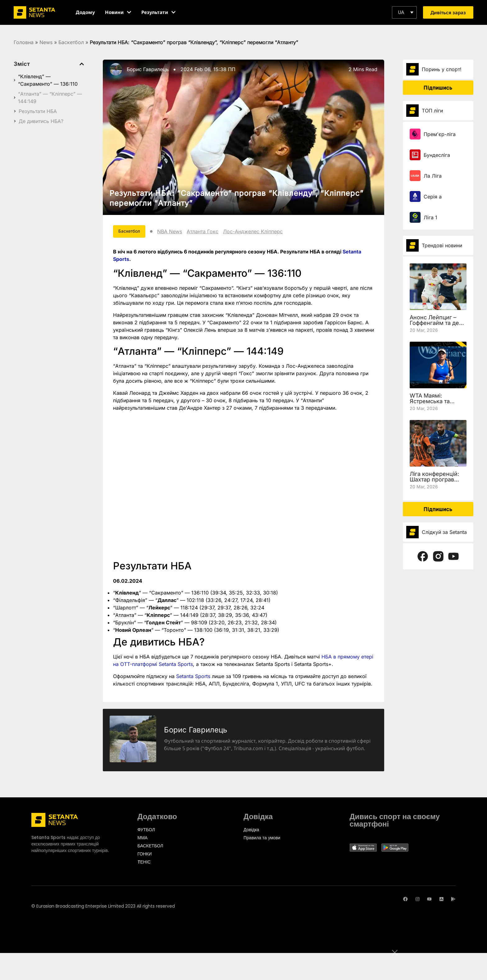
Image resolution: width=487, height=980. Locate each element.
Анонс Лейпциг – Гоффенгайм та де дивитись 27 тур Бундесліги (434, 326)
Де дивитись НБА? (41, 121)
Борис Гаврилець (148, 69)
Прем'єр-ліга (440, 134)
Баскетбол (71, 42)
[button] (404, 12)
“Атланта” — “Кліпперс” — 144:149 (50, 98)
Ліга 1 (430, 217)
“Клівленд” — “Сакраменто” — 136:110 (48, 80)
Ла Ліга (433, 176)
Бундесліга (437, 155)
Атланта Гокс (212, 232)
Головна (24, 42)
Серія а (433, 197)
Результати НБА (38, 111)
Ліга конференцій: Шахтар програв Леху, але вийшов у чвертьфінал (437, 482)
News (46, 42)
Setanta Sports (193, 678)
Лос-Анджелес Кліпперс (263, 232)
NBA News (180, 232)
